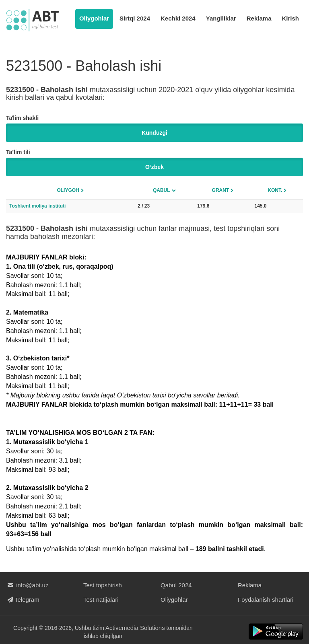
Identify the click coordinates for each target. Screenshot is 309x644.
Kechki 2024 (178, 18)
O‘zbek (154, 167)
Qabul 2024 (176, 585)
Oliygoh (68, 190)
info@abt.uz (27, 585)
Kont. (275, 190)
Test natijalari (101, 600)
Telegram (23, 600)
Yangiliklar (221, 18)
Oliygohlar (94, 18)
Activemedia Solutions (135, 628)
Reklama (259, 18)
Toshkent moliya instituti (37, 206)
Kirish (290, 18)
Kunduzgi (154, 133)
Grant (221, 190)
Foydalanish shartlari (266, 600)
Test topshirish (103, 585)
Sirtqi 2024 (135, 18)
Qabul (162, 190)
